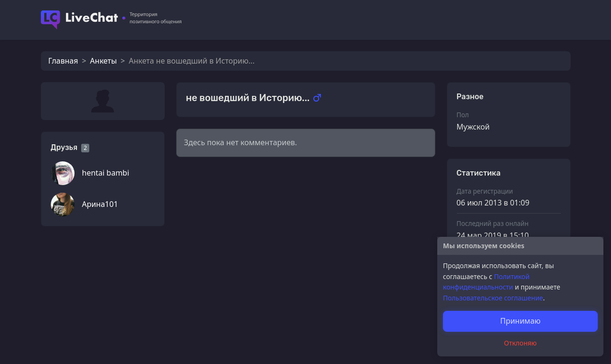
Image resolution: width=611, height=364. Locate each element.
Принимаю (520, 321)
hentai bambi (106, 173)
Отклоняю (521, 343)
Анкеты (103, 61)
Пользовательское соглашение (493, 298)
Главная (63, 61)
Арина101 (100, 204)
